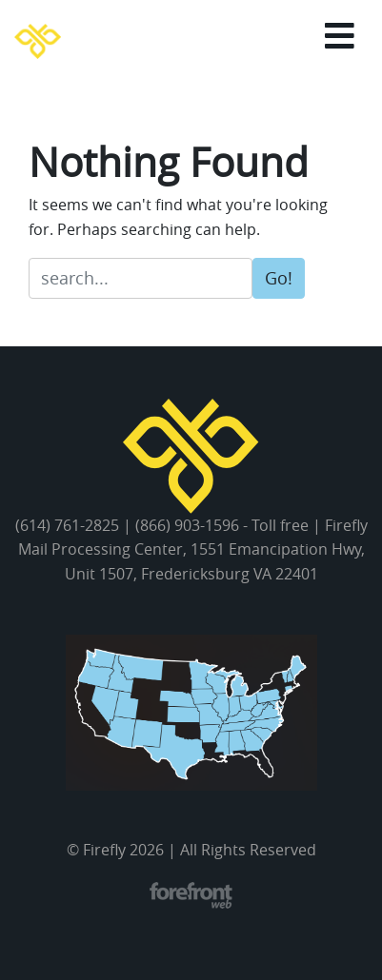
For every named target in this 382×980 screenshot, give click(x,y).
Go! (279, 278)
